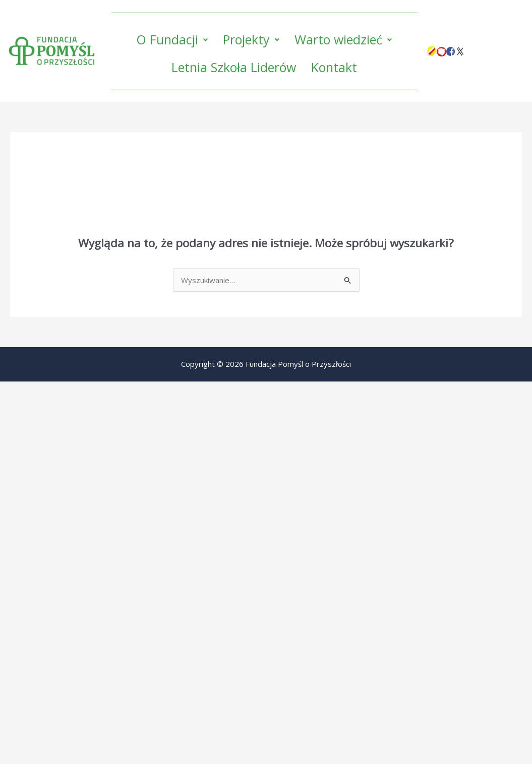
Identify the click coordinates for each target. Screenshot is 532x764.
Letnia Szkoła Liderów (234, 67)
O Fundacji (172, 39)
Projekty (251, 39)
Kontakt (334, 67)
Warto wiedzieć (343, 39)
